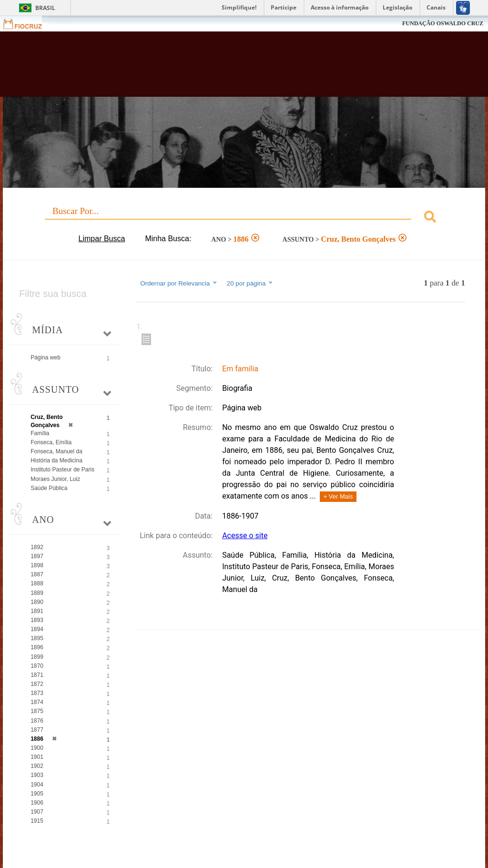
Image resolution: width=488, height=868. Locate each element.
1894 (37, 629)
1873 (37, 693)
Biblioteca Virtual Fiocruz (209, 68)
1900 (37, 748)
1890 (37, 602)
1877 (37, 730)
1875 (37, 711)
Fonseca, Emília (51, 442)
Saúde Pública (49, 488)
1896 (37, 647)
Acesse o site (245, 536)
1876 (37, 721)
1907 (37, 812)
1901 (37, 757)
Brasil (45, 8)
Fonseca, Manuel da (56, 451)
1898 (37, 565)
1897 (37, 556)
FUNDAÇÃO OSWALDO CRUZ (443, 23)
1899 (37, 657)
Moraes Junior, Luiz (55, 479)
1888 (37, 583)
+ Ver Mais (338, 496)
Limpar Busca (102, 239)
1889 (37, 593)
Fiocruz (28, 24)
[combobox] (244, 218)
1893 (37, 620)
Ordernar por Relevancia (179, 283)
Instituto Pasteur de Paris (62, 470)
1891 (37, 611)
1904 (37, 785)
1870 (37, 666)
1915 (37, 821)
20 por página (250, 283)
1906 (37, 803)
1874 (37, 702)
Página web (46, 357)
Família (40, 433)
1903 (37, 775)
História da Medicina (56, 460)
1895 (37, 638)
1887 (37, 574)
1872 (37, 684)
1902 (37, 766)
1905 (37, 794)
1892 (37, 547)
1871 (37, 675)
